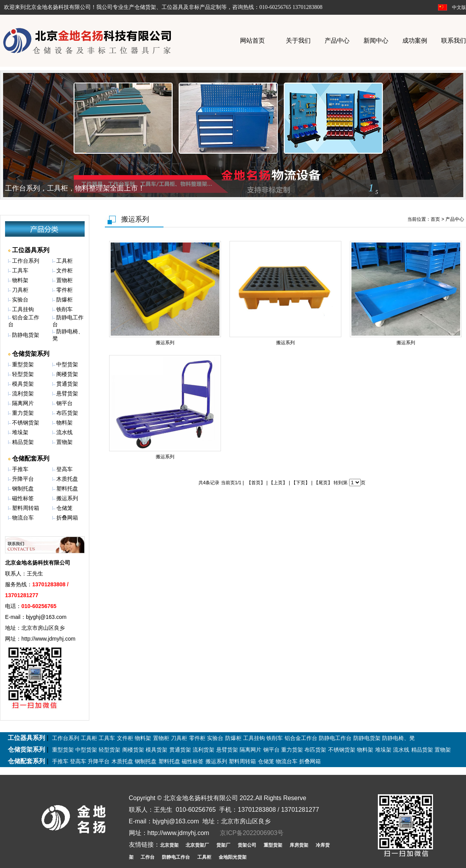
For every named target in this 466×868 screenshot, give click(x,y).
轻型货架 (23, 374)
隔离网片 (23, 403)
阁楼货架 (67, 374)
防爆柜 (64, 300)
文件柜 (64, 270)
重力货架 (23, 413)
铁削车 (64, 309)
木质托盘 (67, 479)
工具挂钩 (23, 309)
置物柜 (64, 280)
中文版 (459, 7)
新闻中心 (376, 41)
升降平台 (23, 479)
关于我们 (298, 41)
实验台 (20, 300)
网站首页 (252, 41)
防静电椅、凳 (398, 738)
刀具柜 (20, 290)
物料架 (20, 280)
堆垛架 (20, 432)
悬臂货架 (67, 393)
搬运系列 (67, 498)
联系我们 (454, 41)
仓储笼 (64, 508)
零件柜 (64, 290)
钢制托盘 (23, 489)
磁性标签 (23, 498)
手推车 (20, 469)
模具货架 (23, 384)
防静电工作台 (335, 738)
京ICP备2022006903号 (252, 833)
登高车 (64, 469)
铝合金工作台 (301, 738)
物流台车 (23, 518)
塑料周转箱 (26, 508)
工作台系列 (26, 261)
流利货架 (23, 393)
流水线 (64, 432)
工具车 (20, 270)
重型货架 (23, 364)
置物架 (64, 442)
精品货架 (23, 442)
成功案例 (415, 41)
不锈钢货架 (26, 423)
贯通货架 (67, 384)
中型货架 (67, 364)
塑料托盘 (67, 489)
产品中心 (337, 41)
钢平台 (64, 403)
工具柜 (64, 261)
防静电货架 (26, 335)
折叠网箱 (67, 518)
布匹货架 (67, 413)
